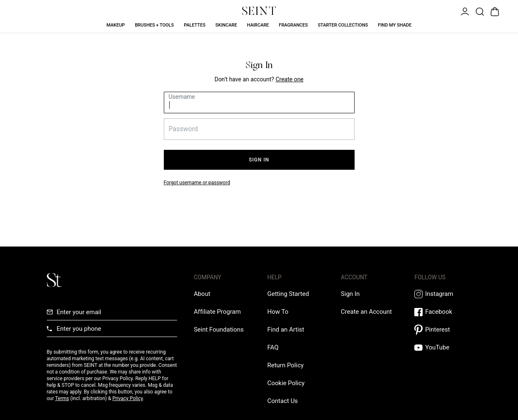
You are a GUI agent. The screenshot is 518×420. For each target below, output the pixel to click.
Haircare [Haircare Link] (258, 25)
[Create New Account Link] (289, 79)
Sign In (259, 160)
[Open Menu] (464, 11)
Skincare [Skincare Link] (226, 25)
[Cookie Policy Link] (286, 383)
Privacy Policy (128, 398)
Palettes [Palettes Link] (195, 25)
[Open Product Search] (479, 11)
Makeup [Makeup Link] (116, 25)
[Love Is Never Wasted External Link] (219, 330)
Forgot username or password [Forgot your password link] (197, 183)
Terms (62, 398)
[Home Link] (259, 11)
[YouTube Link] (443, 348)
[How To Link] (278, 312)
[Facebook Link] (443, 312)
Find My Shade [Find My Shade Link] (395, 25)
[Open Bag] (494, 11)
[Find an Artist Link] (286, 330)
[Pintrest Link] (443, 330)
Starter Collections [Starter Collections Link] (343, 25)
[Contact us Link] (282, 401)
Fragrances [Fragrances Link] (293, 25)
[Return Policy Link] (285, 365)
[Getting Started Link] (288, 294)
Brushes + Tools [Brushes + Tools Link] (154, 25)
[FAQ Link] (273, 347)
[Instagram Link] (443, 294)
